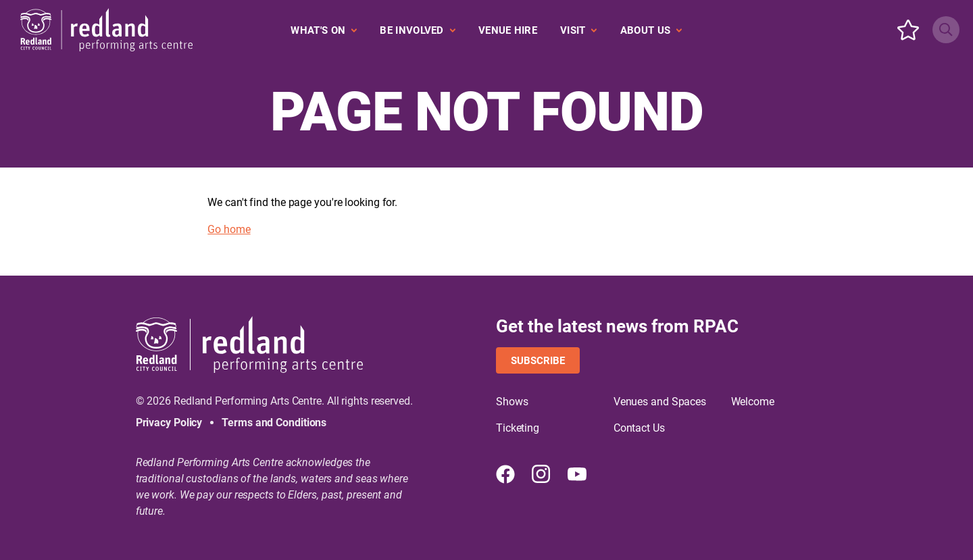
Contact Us (639, 428)
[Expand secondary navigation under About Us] (651, 30)
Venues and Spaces (660, 402)
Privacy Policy (169, 423)
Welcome (753, 402)
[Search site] (946, 30)
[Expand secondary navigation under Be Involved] (418, 30)
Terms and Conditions (274, 423)
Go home (229, 229)
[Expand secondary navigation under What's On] (324, 30)
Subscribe (538, 361)
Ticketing (518, 428)
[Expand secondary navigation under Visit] (579, 30)
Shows (512, 402)
